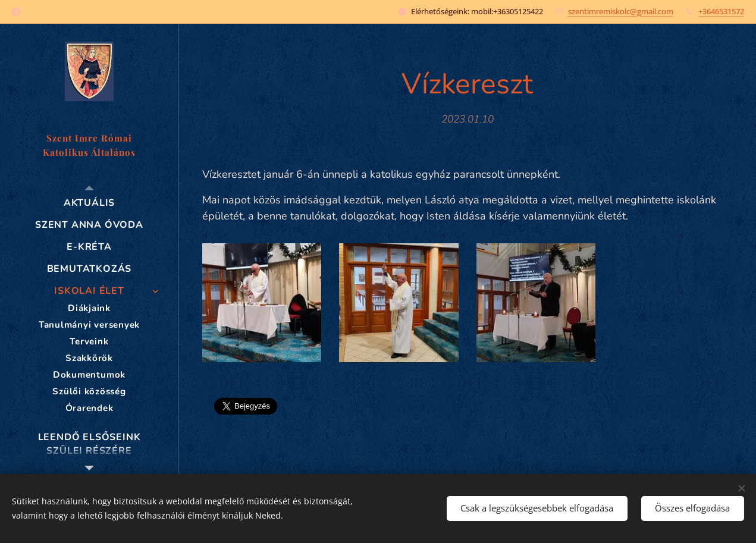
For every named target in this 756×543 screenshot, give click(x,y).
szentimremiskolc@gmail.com (621, 11)
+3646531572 (721, 11)
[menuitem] (89, 203)
